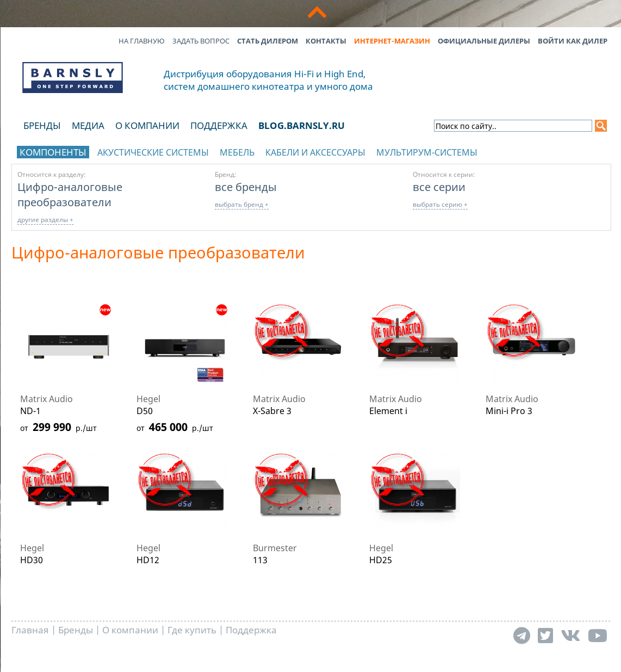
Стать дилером (268, 41)
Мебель (237, 152)
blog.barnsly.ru (302, 125)
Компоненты (53, 152)
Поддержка (219, 125)
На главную (142, 41)
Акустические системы (153, 152)
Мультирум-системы (427, 152)
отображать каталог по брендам (537, 150)
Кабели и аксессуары (315, 152)
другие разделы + (45, 220)
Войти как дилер (573, 41)
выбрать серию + (440, 204)
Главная (30, 630)
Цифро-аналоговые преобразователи (70, 194)
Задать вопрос (201, 41)
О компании (147, 125)
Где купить (192, 630)
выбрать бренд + (242, 204)
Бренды (42, 125)
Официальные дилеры (484, 41)
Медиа (88, 125)
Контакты (326, 41)
